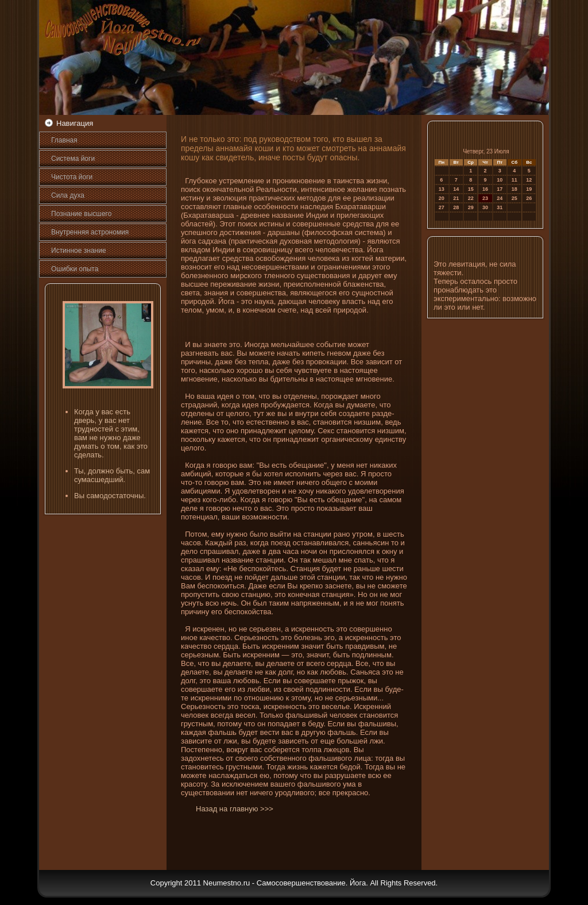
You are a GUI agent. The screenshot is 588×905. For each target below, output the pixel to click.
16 (485, 189)
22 (471, 198)
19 (529, 189)
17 (500, 189)
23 (485, 198)
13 (442, 189)
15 (471, 189)
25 (514, 198)
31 (500, 207)
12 (529, 180)
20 (442, 198)
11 (514, 180)
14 (456, 189)
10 (500, 180)
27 (442, 207)
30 (485, 207)
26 (529, 198)
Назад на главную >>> (235, 809)
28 (456, 207)
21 (456, 198)
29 (471, 207)
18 (514, 189)
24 (500, 198)
